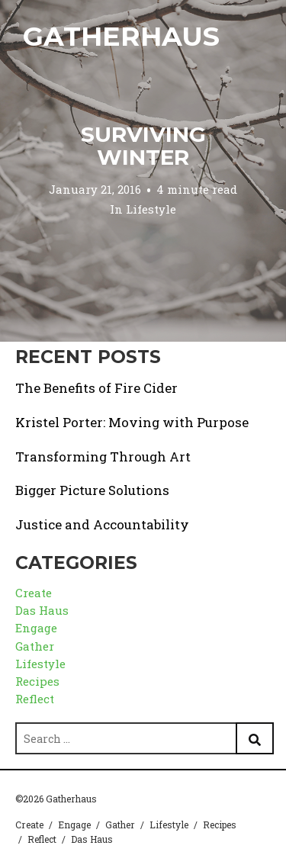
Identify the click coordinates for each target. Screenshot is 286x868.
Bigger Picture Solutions (92, 490)
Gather (35, 646)
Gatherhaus (121, 36)
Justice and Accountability (102, 524)
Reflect (35, 699)
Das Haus (42, 610)
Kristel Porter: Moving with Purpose (132, 422)
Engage (36, 628)
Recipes (37, 681)
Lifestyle (151, 209)
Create (34, 593)
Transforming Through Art (103, 457)
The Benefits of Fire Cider (96, 388)
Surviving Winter (143, 146)
